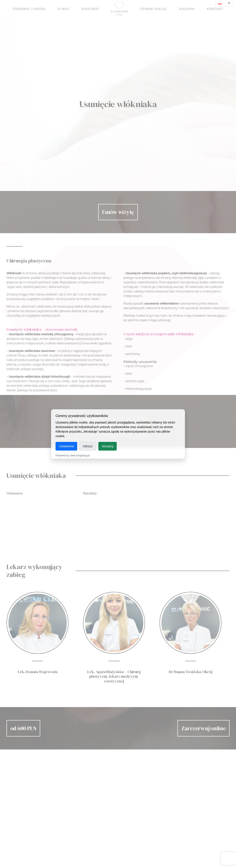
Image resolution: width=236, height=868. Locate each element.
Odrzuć (88, 446)
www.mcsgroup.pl (80, 456)
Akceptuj (108, 446)
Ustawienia (66, 446)
